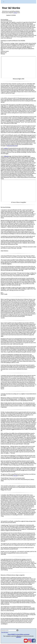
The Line (15, 476)
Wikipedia (6, 156)
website (6, 148)
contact (15, 13)
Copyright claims (5, 632)
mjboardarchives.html (12, 146)
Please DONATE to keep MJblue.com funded (18, 634)
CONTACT (19, 637)
